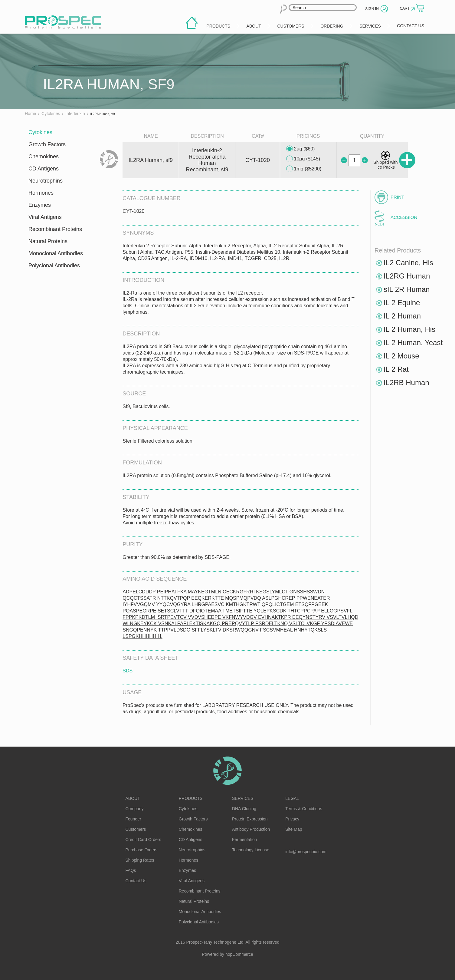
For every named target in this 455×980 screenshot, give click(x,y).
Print (397, 197)
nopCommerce (239, 954)
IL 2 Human (402, 316)
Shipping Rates (140, 860)
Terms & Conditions (304, 809)
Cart (408, 8)
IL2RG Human (407, 276)
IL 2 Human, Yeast (413, 343)
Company (135, 809)
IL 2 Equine (402, 303)
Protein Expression (250, 819)
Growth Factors (47, 144)
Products (191, 798)
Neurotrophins (46, 181)
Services (243, 798)
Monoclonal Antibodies (56, 253)
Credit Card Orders (143, 840)
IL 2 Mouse (401, 356)
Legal (292, 798)
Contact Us (136, 881)
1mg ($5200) (304, 169)
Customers (136, 829)
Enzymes (40, 205)
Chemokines (44, 157)
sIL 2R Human (407, 289)
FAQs (131, 870)
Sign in (372, 9)
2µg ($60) (301, 149)
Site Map (294, 829)
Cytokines (40, 132)
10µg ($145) (303, 159)
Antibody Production (251, 829)
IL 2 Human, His (409, 329)
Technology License (251, 850)
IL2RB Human (406, 383)
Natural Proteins (48, 241)
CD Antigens (44, 169)
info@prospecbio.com (306, 852)
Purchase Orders (142, 850)
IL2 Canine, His (408, 263)
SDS (128, 671)
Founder (133, 819)
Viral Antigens (45, 217)
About (133, 798)
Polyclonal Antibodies (54, 266)
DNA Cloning (244, 809)
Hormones (41, 193)
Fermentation (244, 840)
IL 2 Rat (396, 369)
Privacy (292, 819)
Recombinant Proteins (55, 229)
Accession (404, 217)
